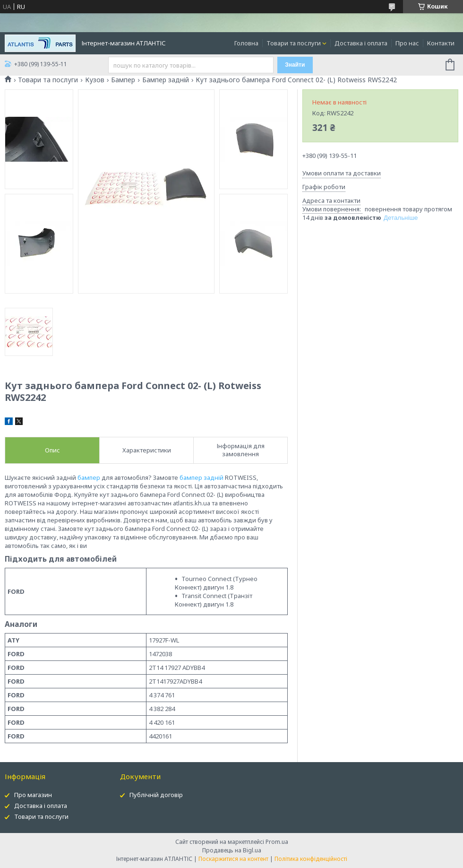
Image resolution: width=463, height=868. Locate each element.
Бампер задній (166, 80)
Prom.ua (277, 842)
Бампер (123, 80)
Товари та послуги (294, 43)
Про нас (407, 43)
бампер (89, 477)
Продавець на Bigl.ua (232, 850)
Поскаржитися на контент (233, 859)
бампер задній (201, 477)
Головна (246, 43)
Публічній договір (156, 795)
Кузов (95, 80)
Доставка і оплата (361, 43)
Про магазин (33, 795)
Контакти (441, 43)
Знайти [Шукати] (295, 65)
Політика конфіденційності (311, 859)
